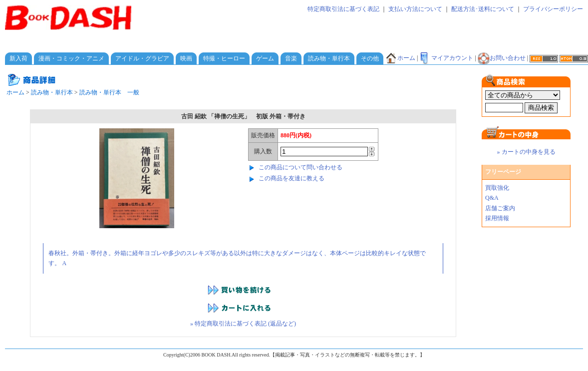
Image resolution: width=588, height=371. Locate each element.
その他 (370, 58)
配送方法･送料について (483, 9)
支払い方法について (415, 9)
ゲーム (265, 58)
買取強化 (497, 188)
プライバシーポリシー (553, 9)
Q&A (492, 198)
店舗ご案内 (500, 208)
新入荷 (18, 58)
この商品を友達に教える (292, 178)
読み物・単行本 (329, 58)
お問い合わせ (502, 58)
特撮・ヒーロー (224, 58)
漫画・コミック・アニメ (71, 58)
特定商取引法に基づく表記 (343, 9)
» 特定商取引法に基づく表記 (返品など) (243, 324)
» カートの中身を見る (526, 152)
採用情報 (497, 218)
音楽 (291, 58)
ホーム (400, 58)
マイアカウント (446, 58)
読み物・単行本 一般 (109, 92)
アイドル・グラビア (142, 58)
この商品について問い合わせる (300, 167)
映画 (186, 58)
